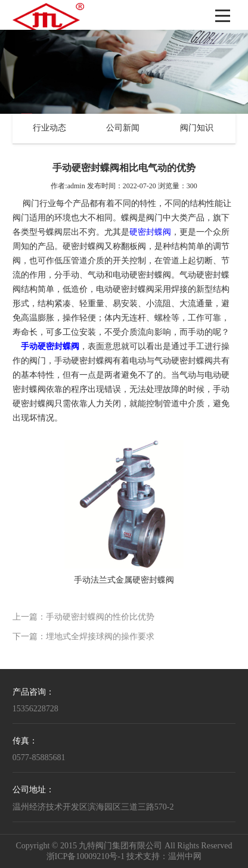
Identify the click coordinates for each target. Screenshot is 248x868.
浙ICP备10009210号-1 (86, 857)
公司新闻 (123, 128)
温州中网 (185, 857)
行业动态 (49, 128)
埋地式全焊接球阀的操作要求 (100, 637)
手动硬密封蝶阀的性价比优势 (100, 617)
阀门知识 (197, 128)
